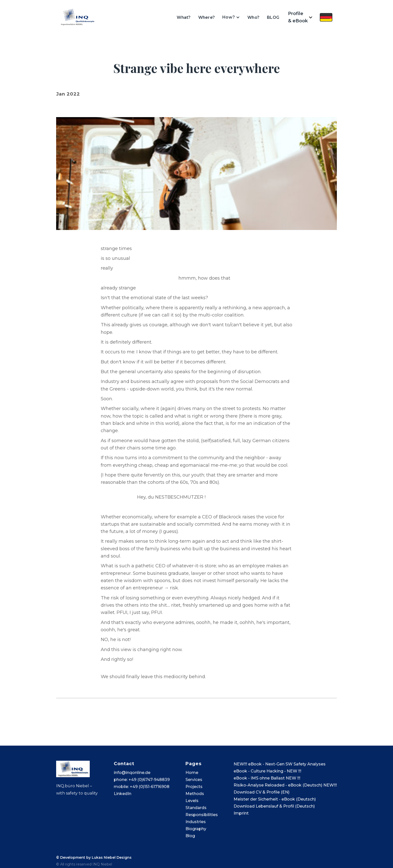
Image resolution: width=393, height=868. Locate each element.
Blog (190, 836)
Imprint (241, 813)
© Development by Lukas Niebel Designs (94, 857)
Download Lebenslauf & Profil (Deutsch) (274, 806)
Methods (195, 794)
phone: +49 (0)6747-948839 (142, 780)
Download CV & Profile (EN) (262, 792)
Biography (196, 829)
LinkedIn (123, 794)
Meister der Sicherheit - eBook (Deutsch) (275, 799)
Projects (194, 787)
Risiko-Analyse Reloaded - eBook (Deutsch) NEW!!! (285, 785)
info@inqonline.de (132, 773)
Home (192, 773)
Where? (207, 17)
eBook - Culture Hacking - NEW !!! (267, 771)
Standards (196, 808)
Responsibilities (202, 815)
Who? (253, 17)
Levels (192, 801)
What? (184, 17)
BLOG (273, 17)
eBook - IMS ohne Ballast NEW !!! (267, 778)
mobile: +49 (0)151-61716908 (142, 787)
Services (194, 780)
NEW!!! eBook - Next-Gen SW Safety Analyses (280, 764)
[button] (231, 17)
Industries (196, 822)
